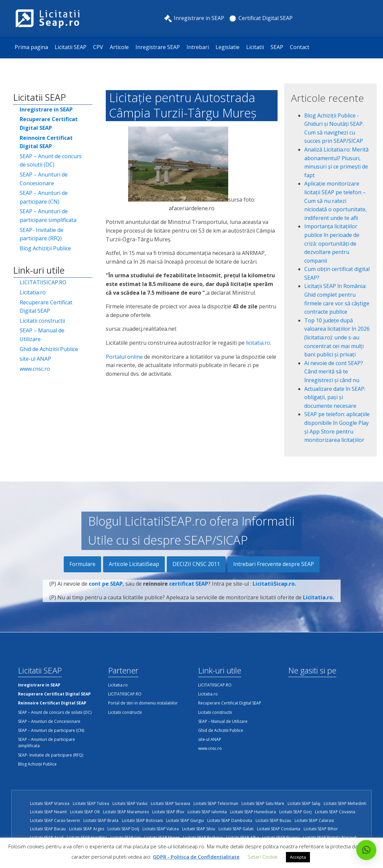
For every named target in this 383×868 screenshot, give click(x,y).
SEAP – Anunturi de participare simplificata (48, 216)
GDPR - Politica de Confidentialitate (196, 857)
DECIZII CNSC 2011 (196, 564)
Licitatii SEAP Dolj (123, 829)
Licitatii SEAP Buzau (273, 820)
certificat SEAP (189, 593)
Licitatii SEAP (71, 47)
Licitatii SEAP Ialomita (207, 812)
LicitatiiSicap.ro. (274, 593)
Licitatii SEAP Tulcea (91, 803)
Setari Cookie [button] (263, 857)
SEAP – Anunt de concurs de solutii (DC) (51, 161)
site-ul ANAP (35, 359)
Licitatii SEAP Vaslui (130, 803)
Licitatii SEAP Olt (85, 812)
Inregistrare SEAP (158, 47)
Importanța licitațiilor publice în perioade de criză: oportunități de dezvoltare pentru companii (332, 243)
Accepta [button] (298, 857)
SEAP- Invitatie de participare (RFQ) (42, 234)
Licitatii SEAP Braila (101, 820)
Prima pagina (31, 47)
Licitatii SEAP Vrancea (50, 803)
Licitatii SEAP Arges (87, 829)
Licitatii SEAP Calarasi (314, 820)
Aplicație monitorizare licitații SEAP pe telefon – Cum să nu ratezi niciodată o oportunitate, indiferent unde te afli (335, 201)
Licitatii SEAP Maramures (126, 812)
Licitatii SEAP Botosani (142, 820)
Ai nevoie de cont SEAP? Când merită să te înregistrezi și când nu (334, 372)
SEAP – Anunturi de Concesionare (44, 179)
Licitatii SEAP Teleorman (216, 803)
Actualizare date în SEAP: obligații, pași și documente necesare (335, 397)
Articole (119, 47)
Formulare (82, 564)
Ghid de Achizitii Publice (49, 349)
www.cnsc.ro (35, 369)
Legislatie (228, 47)
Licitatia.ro (33, 292)
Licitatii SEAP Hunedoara (253, 812)
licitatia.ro (258, 343)
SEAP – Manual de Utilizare (42, 335)
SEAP (277, 47)
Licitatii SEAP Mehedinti (345, 803)
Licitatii (255, 47)
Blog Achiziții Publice (45, 248)
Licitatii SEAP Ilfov (168, 812)
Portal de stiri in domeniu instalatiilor (143, 703)
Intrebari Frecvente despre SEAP (274, 564)
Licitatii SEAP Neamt (48, 812)
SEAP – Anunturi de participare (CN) (44, 197)
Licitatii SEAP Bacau (48, 829)
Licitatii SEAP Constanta (279, 829)
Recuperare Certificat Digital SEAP (46, 307)
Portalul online (125, 357)
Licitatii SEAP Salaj (304, 803)
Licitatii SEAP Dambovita (230, 820)
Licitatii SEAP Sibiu (199, 829)
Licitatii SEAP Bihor (321, 829)
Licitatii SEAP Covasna (335, 812)
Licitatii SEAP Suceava (170, 803)
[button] (366, 850)
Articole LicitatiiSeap (134, 564)
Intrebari (198, 47)
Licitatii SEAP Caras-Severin (55, 820)
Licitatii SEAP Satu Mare (263, 803)
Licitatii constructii (42, 321)
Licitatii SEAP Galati (236, 829)
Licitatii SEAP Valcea (161, 829)
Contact (300, 47)
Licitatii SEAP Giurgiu (185, 820)
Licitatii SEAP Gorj (295, 812)
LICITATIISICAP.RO (43, 282)
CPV (98, 47)
